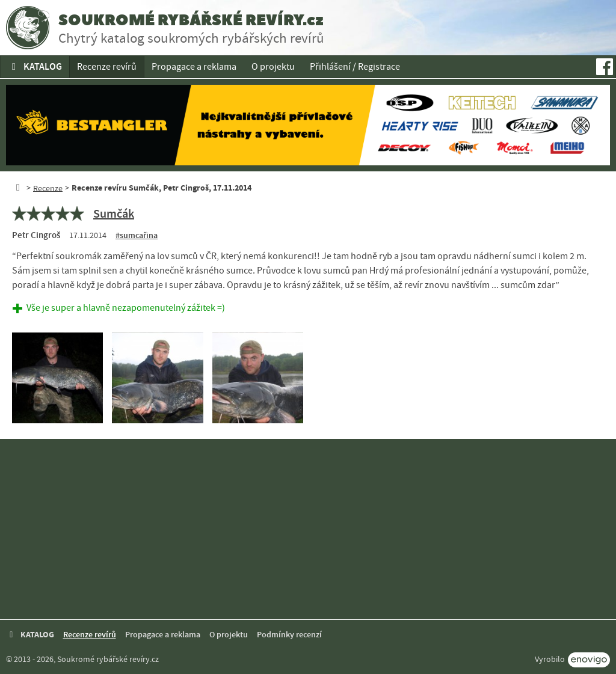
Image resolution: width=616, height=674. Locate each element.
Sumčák (114, 213)
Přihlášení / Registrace (355, 67)
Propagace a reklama (194, 67)
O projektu (273, 67)
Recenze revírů (107, 67)
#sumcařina (137, 235)
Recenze (48, 188)
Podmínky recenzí (289, 635)
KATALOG (35, 66)
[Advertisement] (308, 529)
